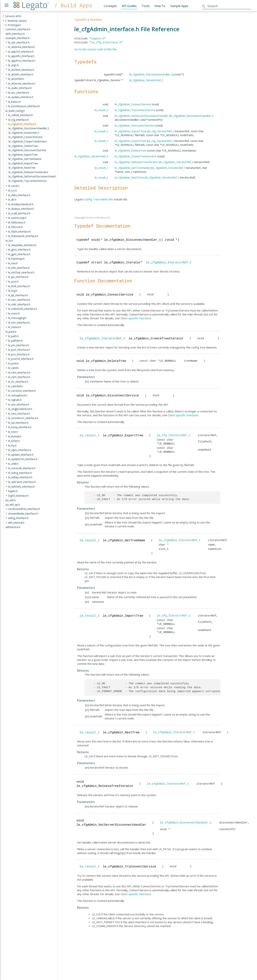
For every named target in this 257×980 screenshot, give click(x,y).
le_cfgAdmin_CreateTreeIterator (136, 156)
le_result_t (101, 110)
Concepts (110, 6)
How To (160, 6)
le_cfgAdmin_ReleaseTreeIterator (136, 162)
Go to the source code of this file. (96, 49)
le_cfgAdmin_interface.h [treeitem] (22, 124)
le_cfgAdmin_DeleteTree (131, 150)
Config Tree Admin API (99, 199)
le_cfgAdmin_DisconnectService (135, 125)
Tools (145, 6)
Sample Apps (179, 6)
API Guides (129, 6)
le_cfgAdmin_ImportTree (131, 131)
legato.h (98, 39)
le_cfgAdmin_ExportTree (131, 141)
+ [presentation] (3, 16)
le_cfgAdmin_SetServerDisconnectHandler (142, 116)
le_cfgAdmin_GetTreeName (132, 168)
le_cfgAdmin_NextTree (129, 177)
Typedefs (80, 20)
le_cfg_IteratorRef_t (161, 131)
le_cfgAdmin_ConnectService (133, 104)
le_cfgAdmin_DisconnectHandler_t (151, 74)
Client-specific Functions (136, 318)
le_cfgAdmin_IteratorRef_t (146, 80)
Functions (96, 20)
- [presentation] (3, 25)
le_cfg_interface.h (106, 43)
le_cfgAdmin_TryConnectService (135, 110)
